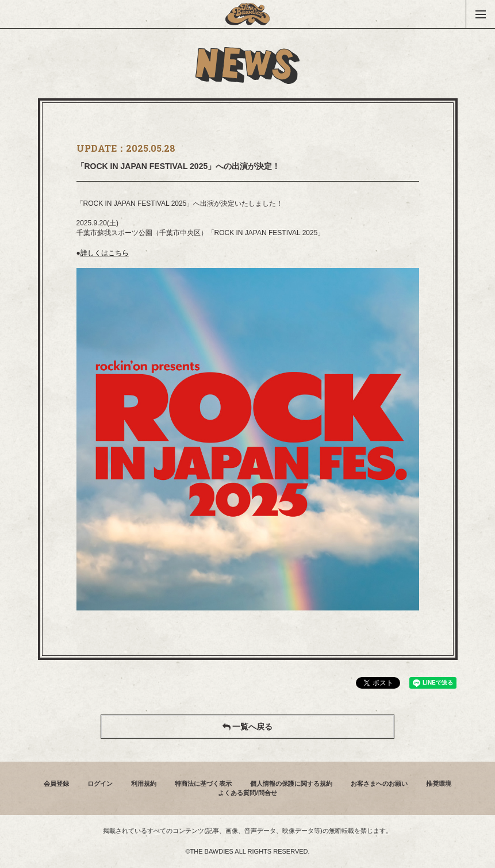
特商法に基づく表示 (203, 783)
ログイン (100, 783)
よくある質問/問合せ (247, 793)
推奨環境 (439, 783)
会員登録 (56, 783)
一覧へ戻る (248, 727)
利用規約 (144, 783)
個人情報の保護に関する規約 (291, 783)
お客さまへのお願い (379, 783)
